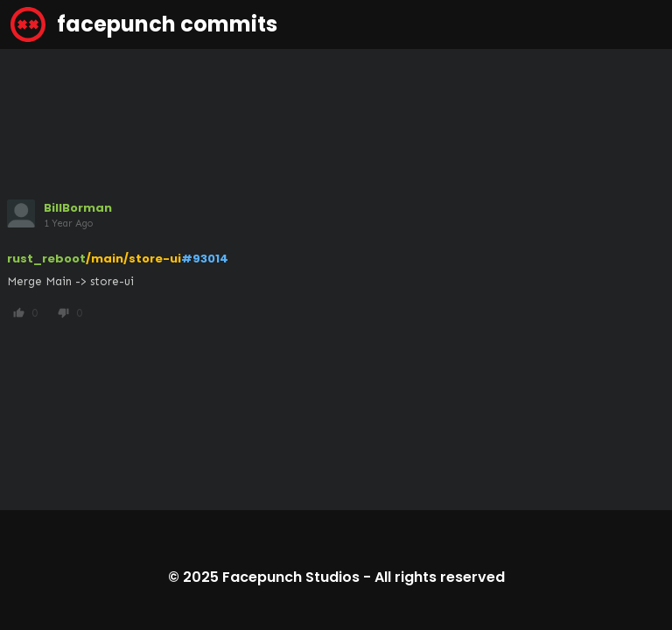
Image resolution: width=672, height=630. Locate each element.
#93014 (205, 259)
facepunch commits (144, 24)
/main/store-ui (133, 259)
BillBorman (78, 208)
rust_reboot (46, 259)
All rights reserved (440, 577)
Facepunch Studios (291, 577)
